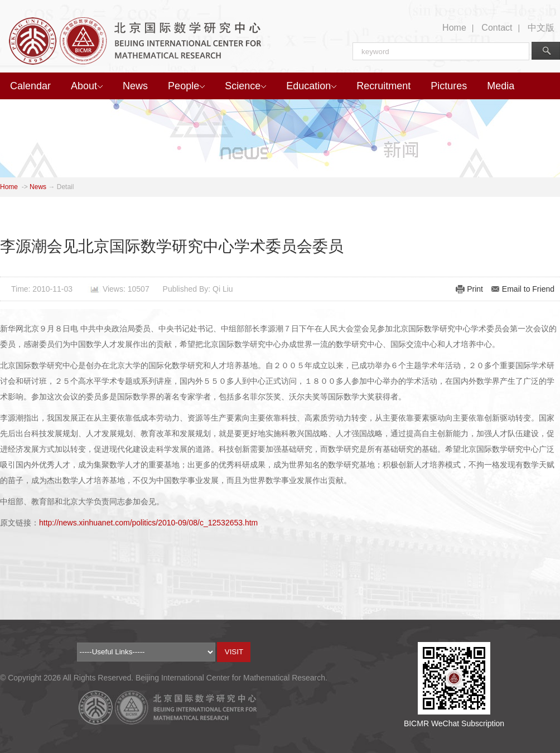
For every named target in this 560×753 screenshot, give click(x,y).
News (135, 86)
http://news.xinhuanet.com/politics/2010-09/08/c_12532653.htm (148, 523)
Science (245, 86)
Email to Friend (528, 289)
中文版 (541, 28)
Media (501, 86)
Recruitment (383, 86)
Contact (497, 28)
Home (454, 28)
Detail (66, 187)
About (87, 86)
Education (311, 86)
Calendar (30, 86)
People (186, 86)
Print (475, 289)
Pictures (449, 86)
